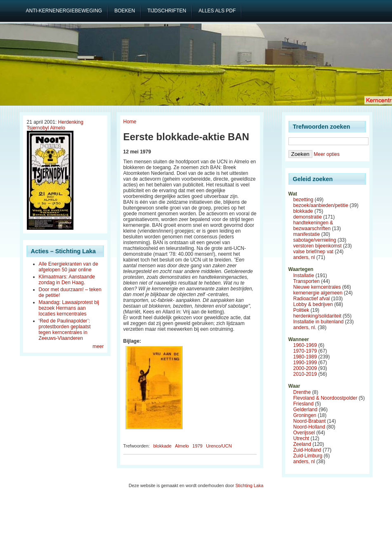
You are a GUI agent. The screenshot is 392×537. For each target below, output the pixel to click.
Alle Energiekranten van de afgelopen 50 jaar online (68, 267)
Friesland (303, 404)
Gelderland (306, 410)
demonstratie (308, 217)
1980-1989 (305, 357)
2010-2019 (305, 374)
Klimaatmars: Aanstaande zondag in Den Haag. (67, 280)
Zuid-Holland (307, 450)
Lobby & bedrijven (313, 304)
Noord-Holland (309, 427)
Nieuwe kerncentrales (317, 287)
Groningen (305, 415)
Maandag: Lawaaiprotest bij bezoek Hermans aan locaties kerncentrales (69, 308)
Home (130, 122)
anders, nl (304, 257)
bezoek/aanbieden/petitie (321, 205)
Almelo (182, 446)
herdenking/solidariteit (318, 316)
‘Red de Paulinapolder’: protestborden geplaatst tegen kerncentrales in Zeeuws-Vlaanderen (65, 330)
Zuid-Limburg (308, 456)
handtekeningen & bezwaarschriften (313, 226)
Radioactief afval (312, 299)
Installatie (304, 276)
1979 (197, 446)
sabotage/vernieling (315, 240)
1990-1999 (305, 363)
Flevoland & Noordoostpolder (325, 398)
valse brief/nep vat (313, 252)
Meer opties (327, 154)
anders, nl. (305, 327)
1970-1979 (305, 351)
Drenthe (302, 392)
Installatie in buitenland (319, 322)
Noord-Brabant (310, 421)
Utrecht (301, 438)
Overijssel (304, 433)
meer (98, 346)
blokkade (162, 446)
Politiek (301, 310)
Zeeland (302, 444)
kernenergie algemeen (318, 293)
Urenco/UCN (219, 446)
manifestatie (307, 234)
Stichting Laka (249, 485)
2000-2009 (305, 368)
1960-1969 (305, 345)
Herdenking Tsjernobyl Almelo (55, 125)
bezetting (303, 200)
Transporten (307, 281)
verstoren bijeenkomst (318, 246)
